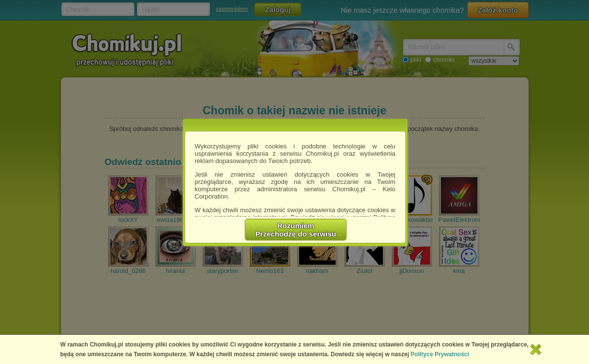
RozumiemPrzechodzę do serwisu (296, 230)
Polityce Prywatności (440, 354)
